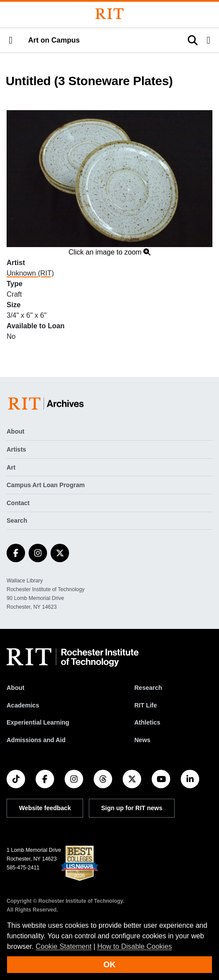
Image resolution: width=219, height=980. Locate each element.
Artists (16, 449)
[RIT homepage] (73, 657)
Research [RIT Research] (148, 688)
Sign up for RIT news (132, 808)
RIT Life (145, 705)
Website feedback (45, 808)
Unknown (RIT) (30, 273)
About (15, 431)
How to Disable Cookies (135, 946)
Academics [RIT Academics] (23, 705)
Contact (18, 503)
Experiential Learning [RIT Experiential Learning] (38, 722)
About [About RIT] (15, 688)
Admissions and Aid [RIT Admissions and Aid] (36, 740)
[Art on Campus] (48, 404)
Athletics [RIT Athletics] (147, 722)
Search (17, 521)
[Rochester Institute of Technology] (109, 14)
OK (109, 964)
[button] (11, 40)
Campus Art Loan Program (46, 485)
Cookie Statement (64, 946)
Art (11, 467)
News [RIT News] (142, 740)
